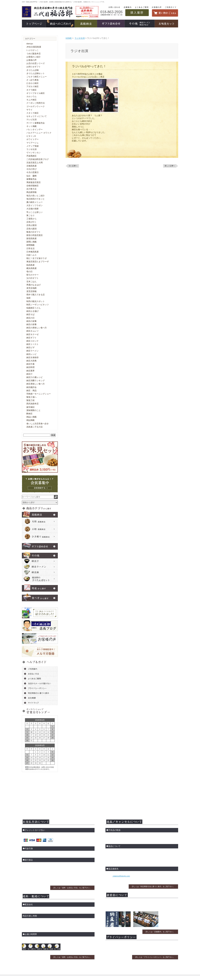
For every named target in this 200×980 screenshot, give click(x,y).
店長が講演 (31, 225)
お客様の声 (31, 60)
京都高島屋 (31, 166)
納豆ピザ (30, 347)
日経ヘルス (31, 255)
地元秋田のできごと (36, 199)
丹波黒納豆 (31, 156)
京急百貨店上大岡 (35, 163)
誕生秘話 (30, 407)
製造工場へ (31, 397)
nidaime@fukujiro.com (121, 876)
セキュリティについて (37, 116)
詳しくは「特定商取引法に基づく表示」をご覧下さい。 (153, 886)
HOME (69, 38)
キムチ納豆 (31, 100)
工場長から (31, 219)
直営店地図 (31, 288)
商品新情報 (31, 192)
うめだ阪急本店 (34, 54)
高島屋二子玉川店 (35, 427)
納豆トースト (32, 344)
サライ (29, 110)
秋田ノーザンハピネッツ (38, 305)
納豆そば (30, 314)
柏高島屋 (30, 265)
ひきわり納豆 (32, 83)
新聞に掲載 (31, 242)
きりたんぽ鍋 (32, 70)
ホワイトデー (32, 139)
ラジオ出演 (80, 38)
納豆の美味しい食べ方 (37, 328)
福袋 (28, 298)
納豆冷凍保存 (32, 357)
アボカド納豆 (32, 86)
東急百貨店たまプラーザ (38, 262)
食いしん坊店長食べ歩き (38, 424)
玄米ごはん (31, 282)
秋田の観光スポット (36, 301)
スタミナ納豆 (32, 113)
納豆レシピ (31, 354)
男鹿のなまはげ (34, 285)
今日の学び (31, 169)
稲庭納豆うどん (34, 308)
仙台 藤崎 (31, 176)
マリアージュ (32, 143)
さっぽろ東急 (32, 80)
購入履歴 (137, 13)
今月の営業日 (32, 172)
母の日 (29, 272)
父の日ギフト (32, 278)
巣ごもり (30, 215)
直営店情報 (31, 291)
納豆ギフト (31, 338)
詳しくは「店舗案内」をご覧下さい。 (160, 932)
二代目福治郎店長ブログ (38, 159)
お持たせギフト (34, 67)
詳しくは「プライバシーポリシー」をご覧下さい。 (155, 957)
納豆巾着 (30, 364)
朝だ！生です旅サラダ (37, 258)
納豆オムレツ (32, 331)
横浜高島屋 (31, 268)
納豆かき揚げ (32, 311)
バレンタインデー (35, 129)
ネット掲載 (31, 126)
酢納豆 (29, 414)
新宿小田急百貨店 (35, 235)
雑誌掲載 (30, 420)
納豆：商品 (31, 391)
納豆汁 (29, 374)
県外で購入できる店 (36, 295)
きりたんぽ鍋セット (36, 73)
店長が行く (31, 222)
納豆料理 (30, 367)
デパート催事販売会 (36, 123)
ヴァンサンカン (34, 153)
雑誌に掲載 (31, 417)
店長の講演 (31, 229)
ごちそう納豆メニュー (37, 77)
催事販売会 (31, 179)
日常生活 (30, 248)
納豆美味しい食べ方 (36, 384)
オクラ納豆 (31, 90)
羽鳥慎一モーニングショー (39, 394)
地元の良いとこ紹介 (36, 196)
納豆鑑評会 (31, 387)
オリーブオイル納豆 (36, 93)
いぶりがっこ (32, 50)
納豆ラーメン (32, 351)
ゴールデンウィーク (36, 106)
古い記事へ (73, 166)
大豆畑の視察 (32, 209)
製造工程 (30, 400)
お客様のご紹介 (34, 57)
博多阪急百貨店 (34, 182)
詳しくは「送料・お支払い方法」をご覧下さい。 (72, 888)
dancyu (30, 44)
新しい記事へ (170, 166)
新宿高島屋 (31, 238)
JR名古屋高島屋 (34, 47)
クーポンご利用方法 (36, 103)
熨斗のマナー (32, 275)
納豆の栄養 (31, 321)
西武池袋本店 (32, 404)
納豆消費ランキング (36, 381)
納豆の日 (30, 318)
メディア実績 (32, 146)
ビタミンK (31, 136)
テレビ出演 (31, 120)
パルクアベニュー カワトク (39, 133)
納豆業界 (30, 371)
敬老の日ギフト (34, 232)
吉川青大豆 (31, 189)
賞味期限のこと (34, 410)
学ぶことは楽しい (35, 212)
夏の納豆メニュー (35, 202)
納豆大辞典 (31, 361)
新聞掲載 (30, 245)
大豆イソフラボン (35, 205)
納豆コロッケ (32, 341)
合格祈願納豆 (32, 186)
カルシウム (31, 96)
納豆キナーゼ (32, 334)
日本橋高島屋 (32, 252)
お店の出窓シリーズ (36, 63)
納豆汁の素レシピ (35, 377)
